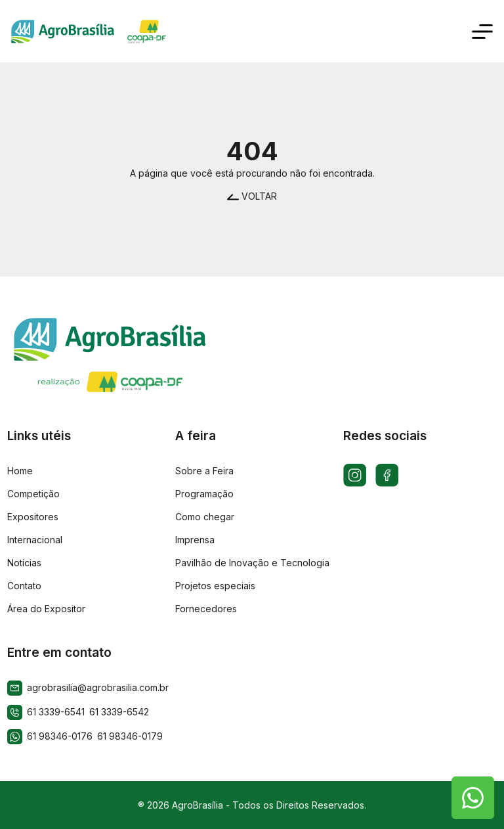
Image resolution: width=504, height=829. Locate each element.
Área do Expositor (46, 609)
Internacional (35, 540)
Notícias (24, 563)
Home (20, 471)
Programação (204, 494)
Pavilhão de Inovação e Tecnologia (252, 563)
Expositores (33, 517)
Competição (33, 494)
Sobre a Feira (204, 471)
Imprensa (195, 540)
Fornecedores (206, 609)
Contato (24, 586)
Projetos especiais (215, 586)
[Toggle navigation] (482, 32)
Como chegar (205, 517)
